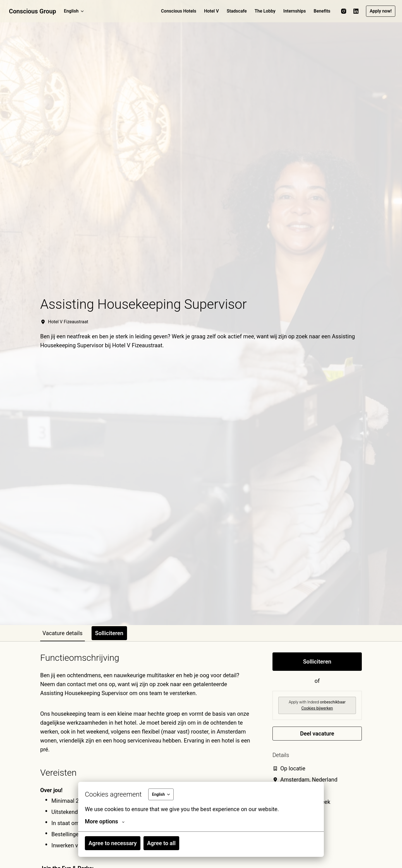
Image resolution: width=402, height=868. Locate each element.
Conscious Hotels (179, 11)
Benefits (322, 11)
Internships (295, 11)
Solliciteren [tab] (109, 633)
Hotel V (211, 11)
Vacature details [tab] (63, 633)
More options (105, 821)
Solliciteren (317, 662)
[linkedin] (356, 11)
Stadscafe (237, 11)
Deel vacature (317, 734)
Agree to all (161, 843)
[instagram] (344, 11)
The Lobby (265, 11)
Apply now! (381, 11)
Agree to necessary (113, 843)
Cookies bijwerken (317, 708)
